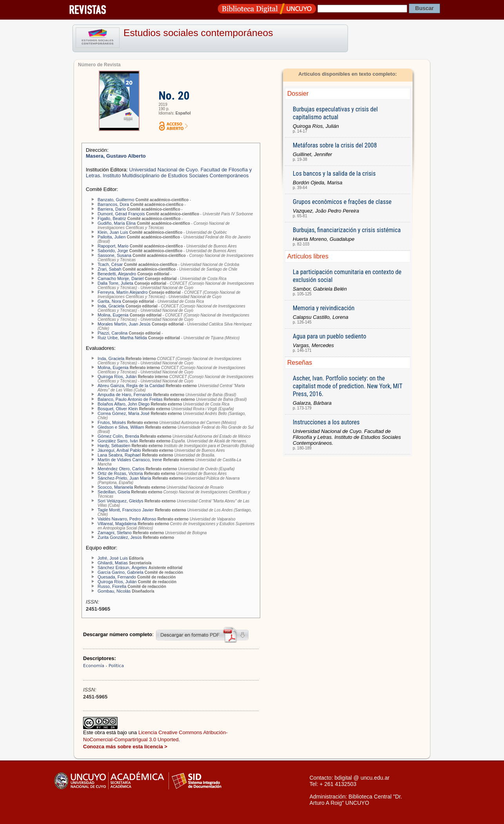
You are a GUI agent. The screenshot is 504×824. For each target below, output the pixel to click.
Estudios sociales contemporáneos (198, 33)
